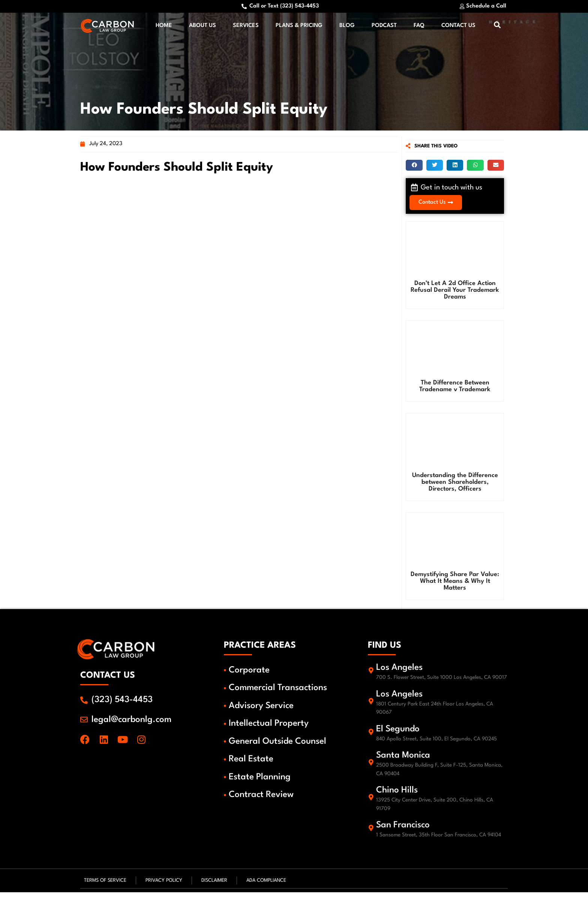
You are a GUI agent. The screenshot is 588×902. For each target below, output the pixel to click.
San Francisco (404, 836)
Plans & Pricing (299, 27)
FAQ (419, 27)
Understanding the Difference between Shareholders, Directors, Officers (455, 484)
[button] (414, 167)
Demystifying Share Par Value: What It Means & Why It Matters (455, 583)
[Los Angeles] (372, 677)
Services (246, 27)
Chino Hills (398, 801)
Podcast (384, 27)
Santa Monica (404, 766)
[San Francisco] (372, 838)
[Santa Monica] (372, 773)
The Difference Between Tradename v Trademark (455, 388)
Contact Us (458, 27)
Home (164, 27)
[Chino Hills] (372, 807)
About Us (202, 27)
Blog (347, 27)
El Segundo (399, 739)
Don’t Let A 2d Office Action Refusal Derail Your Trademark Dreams (455, 292)
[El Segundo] (372, 742)
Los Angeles (400, 669)
